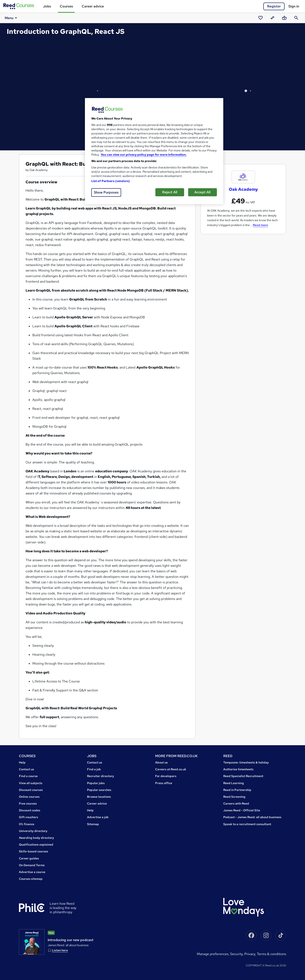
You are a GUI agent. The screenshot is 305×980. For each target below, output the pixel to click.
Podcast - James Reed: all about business (252, 817)
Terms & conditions (271, 954)
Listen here (60, 950)
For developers (166, 776)
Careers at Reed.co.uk (171, 769)
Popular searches (99, 790)
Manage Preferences (213, 954)
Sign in (294, 6)
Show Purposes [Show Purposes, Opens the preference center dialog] (106, 192)
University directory (33, 831)
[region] (154, 151)
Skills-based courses (34, 851)
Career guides (29, 858)
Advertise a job (98, 817)
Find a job (94, 769)
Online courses (29, 797)
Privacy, (251, 954)
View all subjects (31, 783)
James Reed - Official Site (242, 810)
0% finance (27, 824)
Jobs (47, 6)
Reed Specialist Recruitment (243, 776)
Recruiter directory (101, 776)
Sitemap (93, 824)
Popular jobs (96, 783)
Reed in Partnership (237, 790)
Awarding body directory (37, 838)
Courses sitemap (31, 879)
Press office (164, 783)
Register (274, 6)
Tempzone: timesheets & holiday (246, 762)
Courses (66, 6)
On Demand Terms (32, 865)
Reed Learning (234, 783)
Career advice (93, 6)
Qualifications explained (36, 845)
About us (161, 762)
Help (22, 762)
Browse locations (99, 797)
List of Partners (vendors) (111, 181)
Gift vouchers (29, 817)
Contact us (26, 769)
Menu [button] (10, 18)
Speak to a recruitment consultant (247, 824)
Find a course (28, 776)
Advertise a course (32, 872)
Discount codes (30, 810)
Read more (260, 225)
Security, (237, 954)
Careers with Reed (236, 803)
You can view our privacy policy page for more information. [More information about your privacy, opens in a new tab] (144, 155)
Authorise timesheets (238, 769)
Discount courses (31, 790)
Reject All (170, 192)
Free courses (28, 803)
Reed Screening (234, 797)
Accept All (202, 192)
